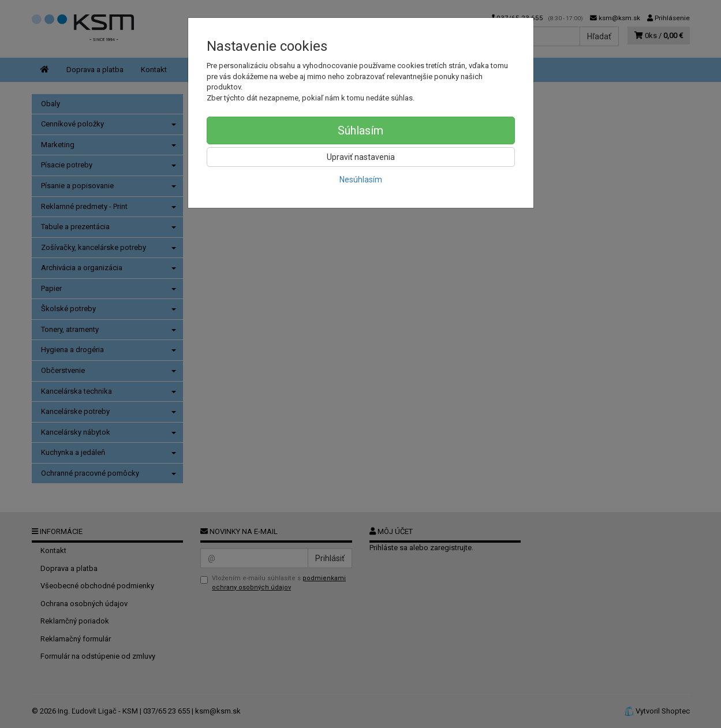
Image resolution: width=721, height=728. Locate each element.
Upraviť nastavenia (361, 157)
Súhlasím (360, 130)
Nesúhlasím (361, 180)
